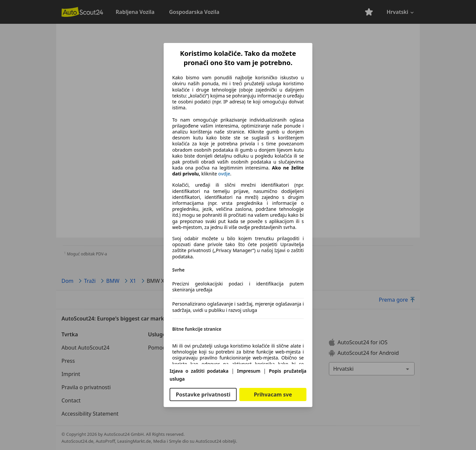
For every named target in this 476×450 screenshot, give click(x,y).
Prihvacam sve (273, 394)
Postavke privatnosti (203, 394)
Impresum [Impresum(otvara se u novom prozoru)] (249, 371)
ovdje (224, 174)
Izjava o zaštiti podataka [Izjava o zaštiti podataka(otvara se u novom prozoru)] (199, 371)
